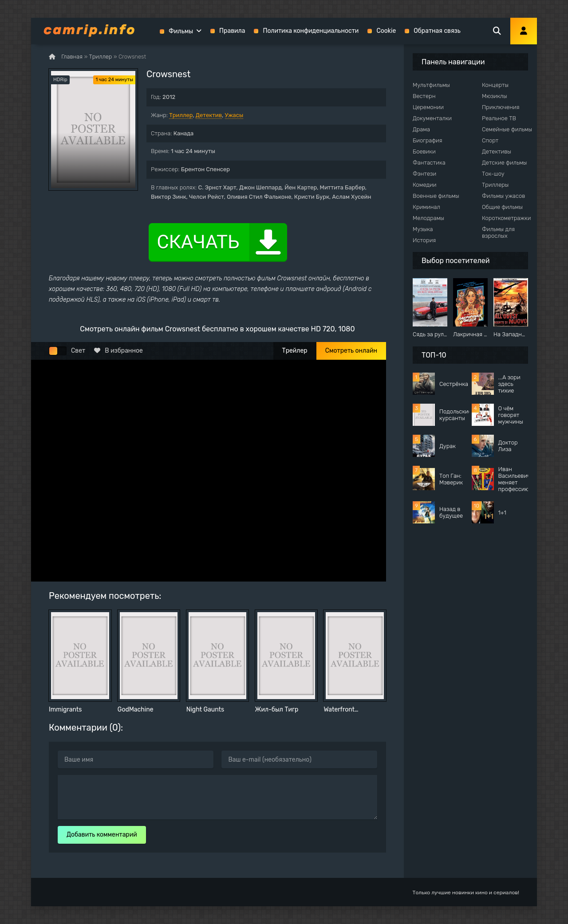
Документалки (432, 118)
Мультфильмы (431, 85)
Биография (428, 140)
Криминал (426, 207)
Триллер (181, 115)
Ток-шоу (493, 174)
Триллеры (495, 185)
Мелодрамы (428, 218)
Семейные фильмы (507, 129)
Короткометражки (506, 218)
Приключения (501, 107)
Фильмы (181, 31)
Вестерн (424, 96)
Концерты (495, 85)
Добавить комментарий (102, 835)
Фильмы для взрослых (498, 232)
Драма (421, 129)
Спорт (490, 140)
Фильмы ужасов (503, 196)
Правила (232, 31)
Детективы (497, 151)
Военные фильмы (436, 196)
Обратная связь (437, 31)
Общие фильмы (502, 207)
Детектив (209, 115)
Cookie (386, 31)
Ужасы (234, 115)
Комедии (425, 185)
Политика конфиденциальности (311, 31)
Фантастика (429, 163)
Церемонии (428, 107)
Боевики (424, 151)
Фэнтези (424, 174)
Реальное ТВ (499, 118)
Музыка (423, 229)
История (424, 240)
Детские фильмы (504, 163)
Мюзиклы (495, 96)
